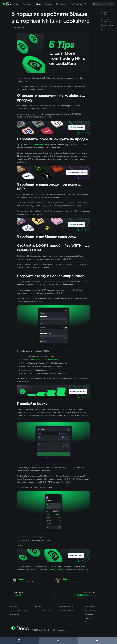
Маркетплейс (61, 4)
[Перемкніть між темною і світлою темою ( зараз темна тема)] (86, 4)
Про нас (8, 4)
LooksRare (91, 611)
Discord (60, 570)
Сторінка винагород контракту (46, 360)
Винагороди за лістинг (36, 145)
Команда (49, 4)
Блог (39, 4)
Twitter (51, 570)
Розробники (27, 4)
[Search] (103, 4)
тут (80, 206)
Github (89, 618)
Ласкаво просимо (43, 611)
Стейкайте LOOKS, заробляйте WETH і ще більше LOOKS (106, 17)
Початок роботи (67, 611)
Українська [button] (76, 4)
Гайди (16, 4)
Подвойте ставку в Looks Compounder (107, 28)
